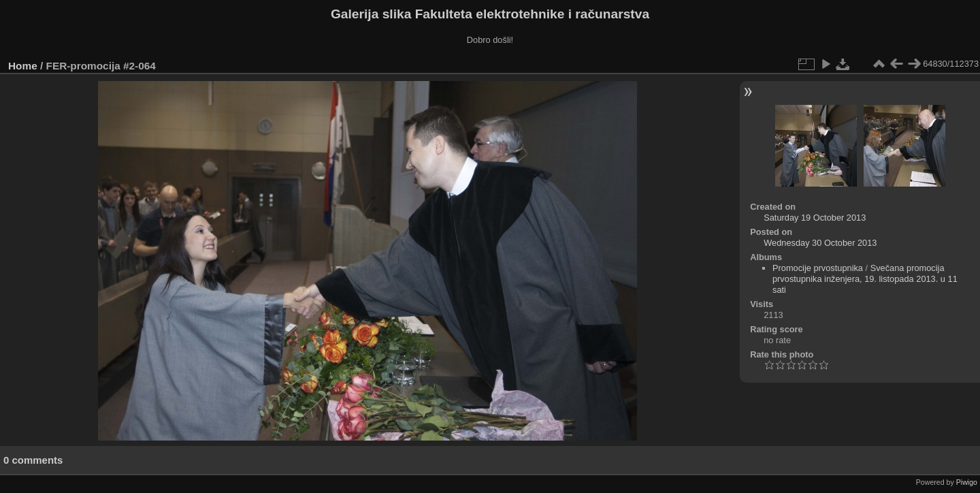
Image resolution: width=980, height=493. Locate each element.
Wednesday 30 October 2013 (820, 243)
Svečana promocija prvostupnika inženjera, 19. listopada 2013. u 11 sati (865, 279)
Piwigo (967, 482)
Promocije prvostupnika (818, 268)
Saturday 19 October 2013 (815, 218)
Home (23, 66)
